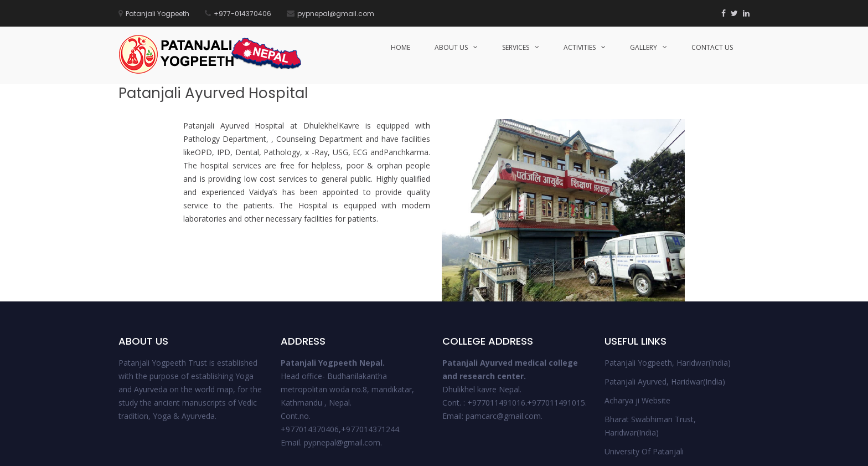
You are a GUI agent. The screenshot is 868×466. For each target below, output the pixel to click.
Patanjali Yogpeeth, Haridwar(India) (668, 278)
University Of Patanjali (644, 367)
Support (712, 453)
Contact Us (712, 47)
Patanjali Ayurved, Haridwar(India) (665, 297)
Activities (580, 47)
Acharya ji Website (637, 316)
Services (516, 47)
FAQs (741, 453)
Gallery (644, 47)
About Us (451, 47)
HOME (401, 47)
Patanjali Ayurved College (650, 385)
